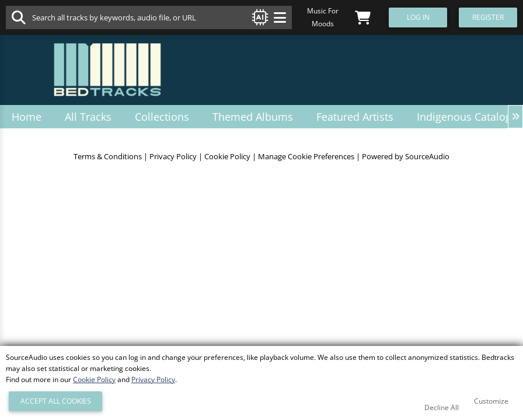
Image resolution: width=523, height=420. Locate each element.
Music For (323, 11)
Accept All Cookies (56, 401)
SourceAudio (427, 156)
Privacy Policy (173, 156)
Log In (418, 17)
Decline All (442, 407)
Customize (491, 401)
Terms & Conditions (108, 156)
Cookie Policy (227, 156)
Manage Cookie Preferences (306, 156)
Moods (323, 24)
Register (488, 17)
